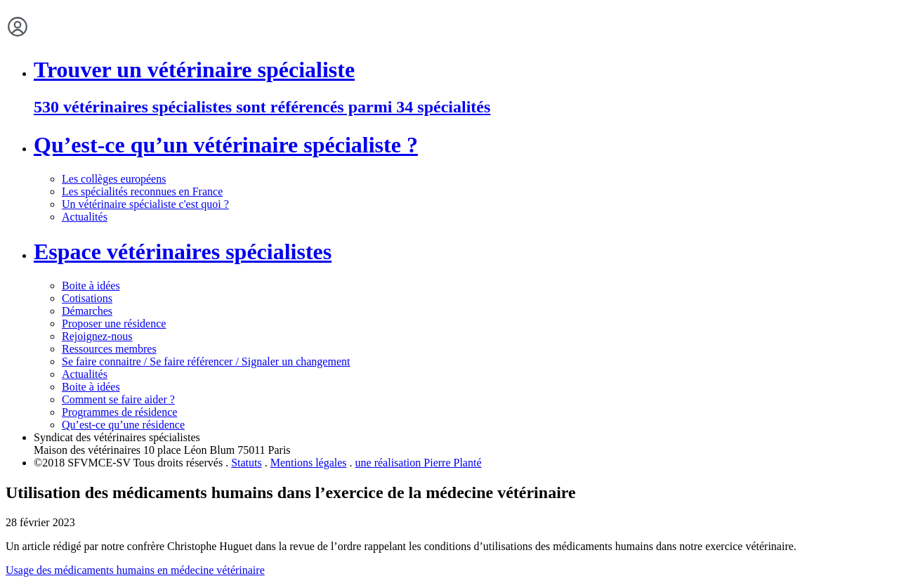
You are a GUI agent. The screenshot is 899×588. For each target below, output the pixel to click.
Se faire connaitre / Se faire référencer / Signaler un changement (206, 361)
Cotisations (87, 298)
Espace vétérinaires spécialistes (183, 251)
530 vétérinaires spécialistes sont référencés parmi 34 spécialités (262, 107)
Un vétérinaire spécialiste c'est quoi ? (145, 204)
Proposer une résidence (114, 324)
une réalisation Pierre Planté (419, 463)
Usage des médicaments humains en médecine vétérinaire (135, 570)
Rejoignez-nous (97, 336)
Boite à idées (91, 286)
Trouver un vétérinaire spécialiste (194, 70)
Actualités (85, 217)
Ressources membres (109, 349)
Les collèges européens (114, 179)
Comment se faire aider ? (118, 399)
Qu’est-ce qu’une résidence (123, 425)
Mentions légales (309, 463)
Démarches (87, 311)
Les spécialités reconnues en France (142, 191)
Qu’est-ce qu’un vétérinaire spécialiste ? (226, 145)
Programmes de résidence (119, 412)
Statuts (247, 463)
